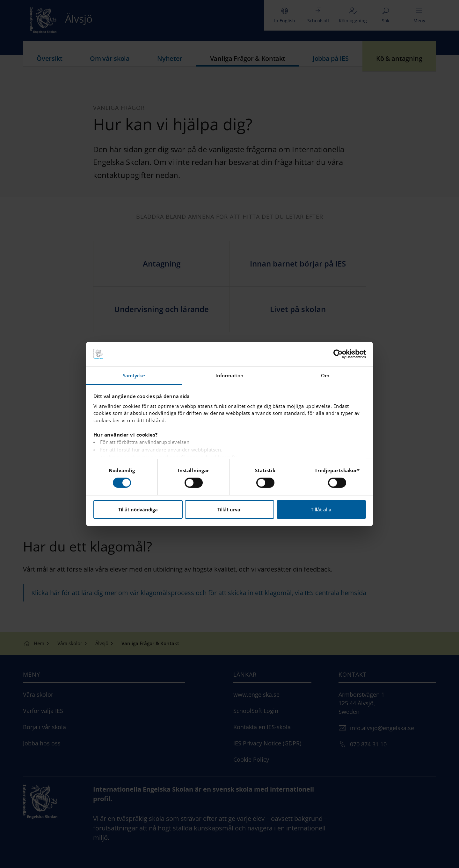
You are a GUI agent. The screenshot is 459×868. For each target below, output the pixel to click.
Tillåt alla (321, 509)
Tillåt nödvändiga (138, 509)
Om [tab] (325, 375)
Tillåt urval (229, 509)
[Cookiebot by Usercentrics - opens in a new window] (338, 354)
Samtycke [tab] (134, 375)
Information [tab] (229, 375)
